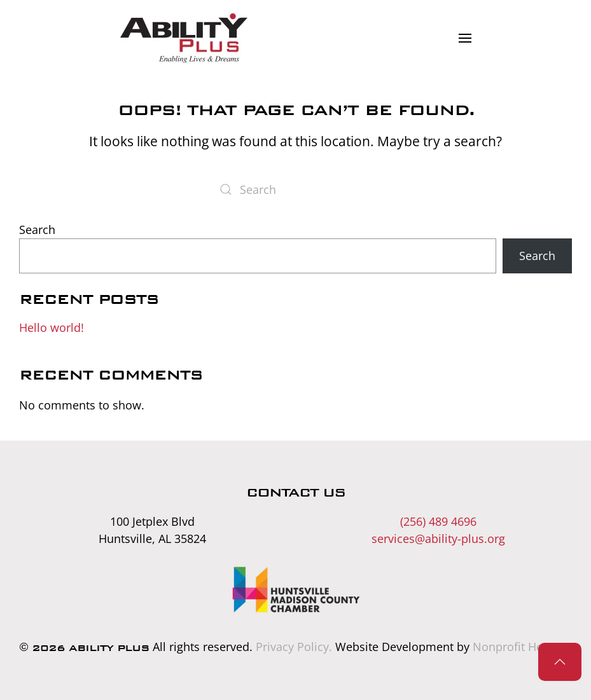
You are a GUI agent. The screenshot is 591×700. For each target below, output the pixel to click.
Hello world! (52, 327)
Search (37, 230)
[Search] (296, 189)
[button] (465, 38)
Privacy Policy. (294, 647)
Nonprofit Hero (513, 647)
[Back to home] (184, 38)
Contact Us (295, 492)
